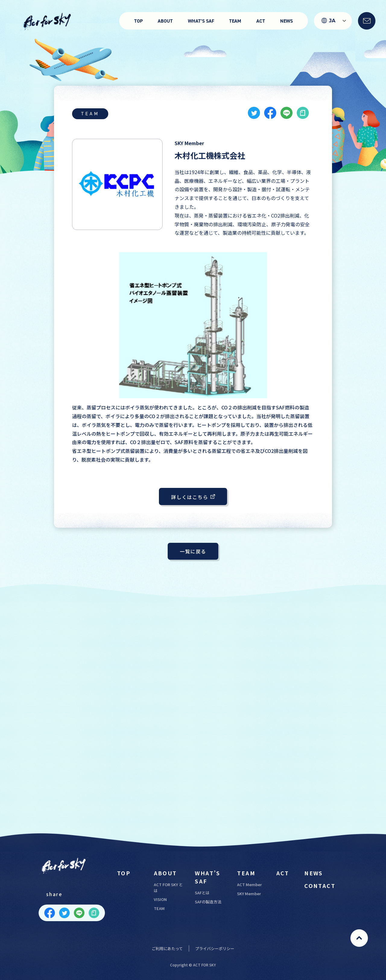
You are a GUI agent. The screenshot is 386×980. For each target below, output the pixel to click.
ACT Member (249, 885)
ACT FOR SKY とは (168, 888)
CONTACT (320, 886)
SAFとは (202, 893)
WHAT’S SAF (201, 21)
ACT (261, 21)
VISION (160, 899)
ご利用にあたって (167, 948)
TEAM (235, 21)
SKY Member (249, 894)
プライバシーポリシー (215, 948)
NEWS (286, 21)
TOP (138, 21)
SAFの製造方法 (208, 902)
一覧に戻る (193, 551)
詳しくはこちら (193, 497)
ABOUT (165, 21)
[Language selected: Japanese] (333, 21)
